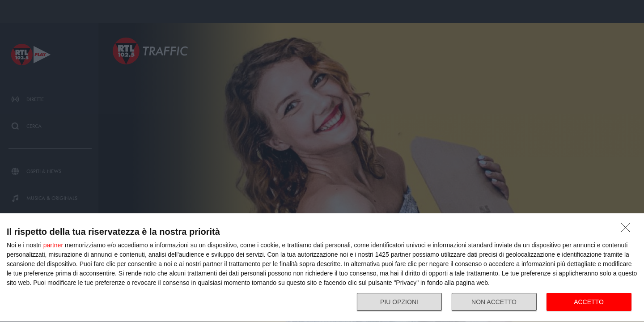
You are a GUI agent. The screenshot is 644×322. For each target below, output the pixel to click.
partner (53, 245)
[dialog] (322, 268)
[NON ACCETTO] (628, 230)
